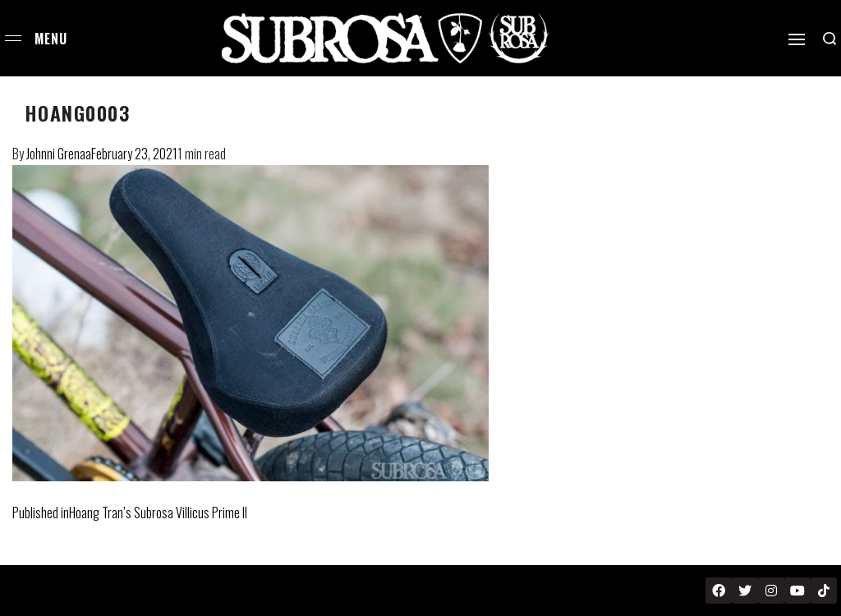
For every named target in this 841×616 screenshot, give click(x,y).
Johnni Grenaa (59, 154)
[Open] (797, 39)
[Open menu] (13, 38)
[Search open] (830, 39)
